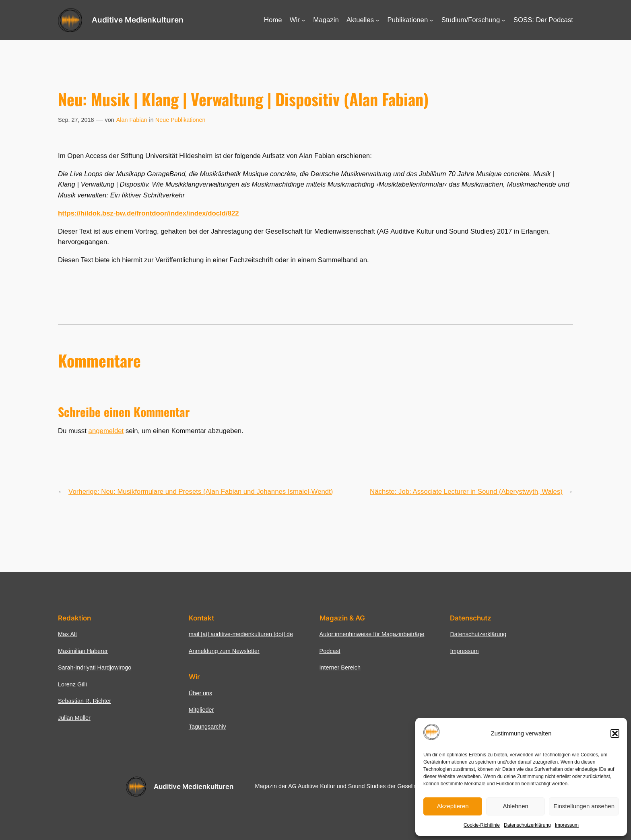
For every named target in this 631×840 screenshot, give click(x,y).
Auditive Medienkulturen (138, 20)
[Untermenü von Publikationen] (431, 20)
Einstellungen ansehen (584, 806)
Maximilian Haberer (83, 651)
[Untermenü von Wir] (303, 20)
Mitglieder (201, 710)
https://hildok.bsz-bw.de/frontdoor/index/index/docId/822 (148, 213)
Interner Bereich (340, 667)
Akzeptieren (453, 806)
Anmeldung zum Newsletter (224, 651)
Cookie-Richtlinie (482, 825)
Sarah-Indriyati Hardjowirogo (95, 667)
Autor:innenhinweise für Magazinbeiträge (372, 634)
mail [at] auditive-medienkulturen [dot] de (241, 634)
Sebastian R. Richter (85, 701)
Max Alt (67, 634)
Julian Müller (74, 718)
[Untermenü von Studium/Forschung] (503, 20)
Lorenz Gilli (72, 684)
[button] (615, 733)
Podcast (330, 651)
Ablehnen (515, 806)
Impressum (567, 825)
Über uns (200, 693)
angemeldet (106, 431)
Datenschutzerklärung (527, 825)
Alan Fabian (132, 120)
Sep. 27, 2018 (76, 120)
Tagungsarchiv (207, 727)
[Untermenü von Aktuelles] (377, 20)
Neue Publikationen (180, 120)
